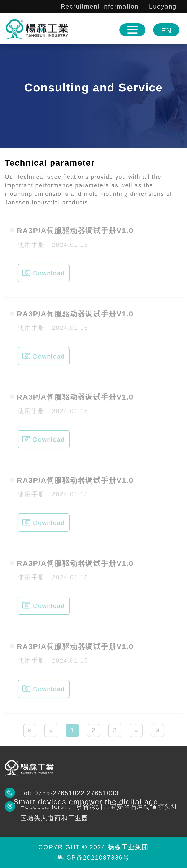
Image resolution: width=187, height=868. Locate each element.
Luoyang (163, 6)
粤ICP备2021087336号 (93, 858)
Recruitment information (100, 6)
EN (166, 31)
